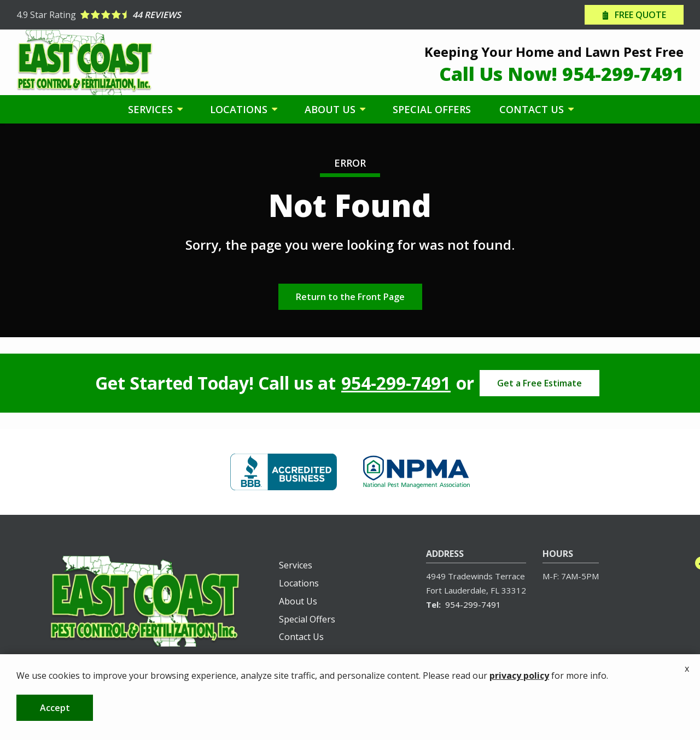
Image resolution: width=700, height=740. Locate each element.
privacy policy (519, 704)
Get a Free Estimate (539, 383)
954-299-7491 (396, 383)
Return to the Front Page (350, 297)
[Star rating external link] (183, 15)
